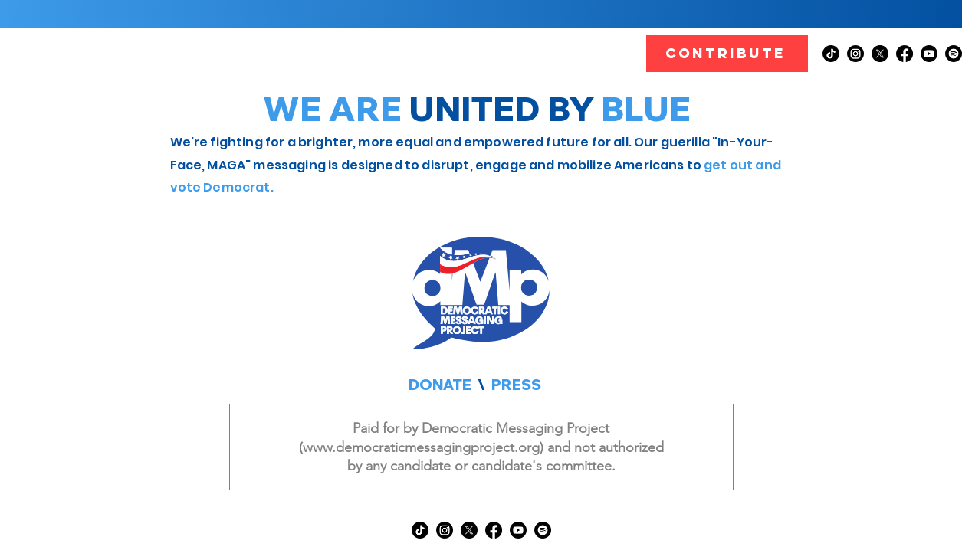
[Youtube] (929, 54)
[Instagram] (855, 54)
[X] (880, 54)
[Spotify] (954, 54)
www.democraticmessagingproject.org (421, 447)
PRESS (516, 385)
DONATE (440, 385)
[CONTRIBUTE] (727, 54)
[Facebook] (905, 54)
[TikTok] (831, 54)
